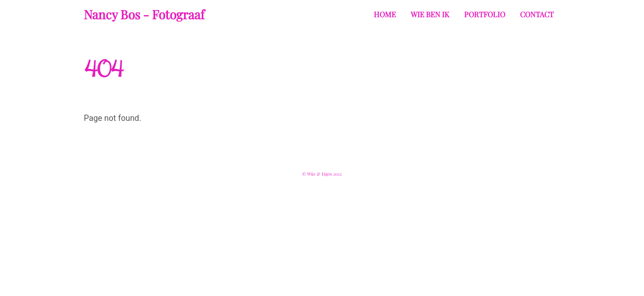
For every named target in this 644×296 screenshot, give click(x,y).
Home (385, 14)
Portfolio (485, 14)
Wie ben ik (430, 14)
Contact (537, 14)
